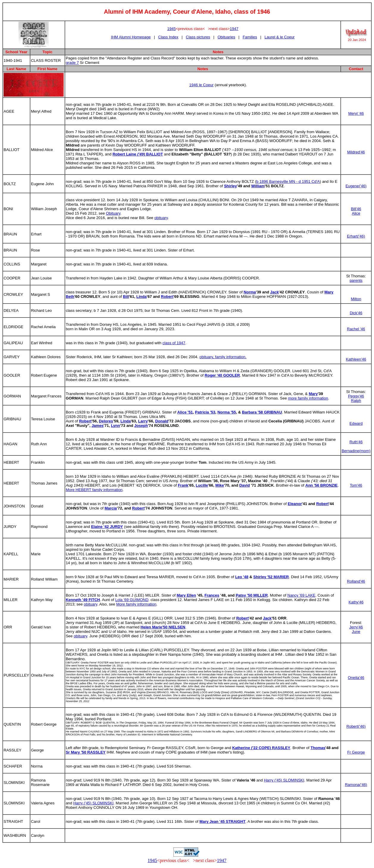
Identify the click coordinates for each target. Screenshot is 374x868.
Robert (167, 297)
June (356, 632)
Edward (356, 423)
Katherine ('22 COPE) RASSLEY (261, 748)
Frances (212, 595)
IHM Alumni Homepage (131, 37)
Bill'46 (356, 209)
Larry (143, 421)
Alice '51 (185, 412)
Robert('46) (356, 726)
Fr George (356, 752)
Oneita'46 (356, 678)
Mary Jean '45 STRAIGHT (222, 821)
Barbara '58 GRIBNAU (262, 412)
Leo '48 (242, 577)
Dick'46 (356, 313)
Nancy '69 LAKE (301, 595)
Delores (106, 421)
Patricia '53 (205, 412)
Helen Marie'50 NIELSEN (163, 627)
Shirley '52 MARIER (271, 577)
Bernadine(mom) (356, 451)
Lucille (202, 485)
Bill (126, 297)
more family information (308, 398)
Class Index (168, 37)
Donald (162, 421)
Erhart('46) (356, 236)
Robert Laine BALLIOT (138, 154)
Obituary (113, 213)
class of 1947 (174, 343)
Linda (141, 297)
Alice (356, 213)
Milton (356, 299)
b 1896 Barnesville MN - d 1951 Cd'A (288, 181)
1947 (234, 29)
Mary (313, 394)
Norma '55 (227, 412)
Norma (250, 292)
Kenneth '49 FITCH (83, 600)
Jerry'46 (356, 627)
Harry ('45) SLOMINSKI (284, 780)
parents (356, 280)
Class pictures (198, 37)
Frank (183, 485)
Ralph (356, 401)
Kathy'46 (356, 602)
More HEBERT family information (94, 490)
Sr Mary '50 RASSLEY (86, 752)
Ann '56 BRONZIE (321, 485)
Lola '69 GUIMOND (132, 600)
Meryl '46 (356, 113)
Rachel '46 (356, 329)
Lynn (116, 426)
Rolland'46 (356, 581)
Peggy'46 (356, 396)
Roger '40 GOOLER (222, 375)
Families (250, 37)
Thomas (318, 748)
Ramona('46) (356, 785)
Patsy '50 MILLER (252, 595)
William (258, 186)
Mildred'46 (356, 152)
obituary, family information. (223, 357)
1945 (172, 29)
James (98, 426)
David (244, 485)
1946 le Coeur (201, 85)
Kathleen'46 (356, 359)
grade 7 (72, 63)
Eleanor (295, 504)
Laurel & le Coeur (280, 37)
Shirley (230, 186)
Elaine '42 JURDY (107, 527)
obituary (161, 218)
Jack (274, 292)
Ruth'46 (356, 442)
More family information (136, 604)
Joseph (141, 426)
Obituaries (226, 37)
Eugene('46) (356, 186)
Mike (220, 485)
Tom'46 (356, 485)
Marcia (111, 508)
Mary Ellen (186, 595)
